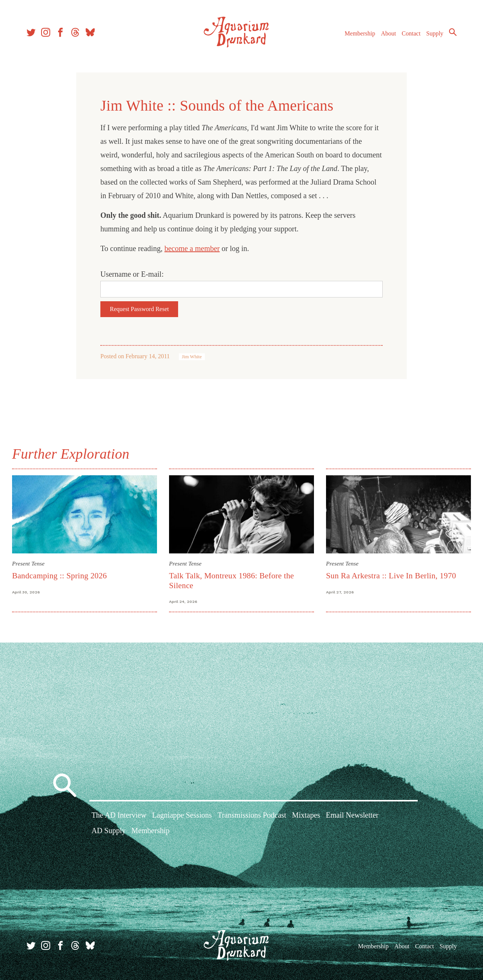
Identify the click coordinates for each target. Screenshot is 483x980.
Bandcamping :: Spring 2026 (59, 576)
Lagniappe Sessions (182, 815)
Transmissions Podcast (252, 815)
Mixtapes (306, 815)
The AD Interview (119, 815)
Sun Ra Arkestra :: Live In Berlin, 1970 (391, 576)
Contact (411, 33)
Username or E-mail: (132, 274)
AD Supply (108, 831)
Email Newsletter (352, 815)
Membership (360, 33)
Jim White (192, 357)
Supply (435, 33)
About (388, 33)
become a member (192, 248)
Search (453, 32)
